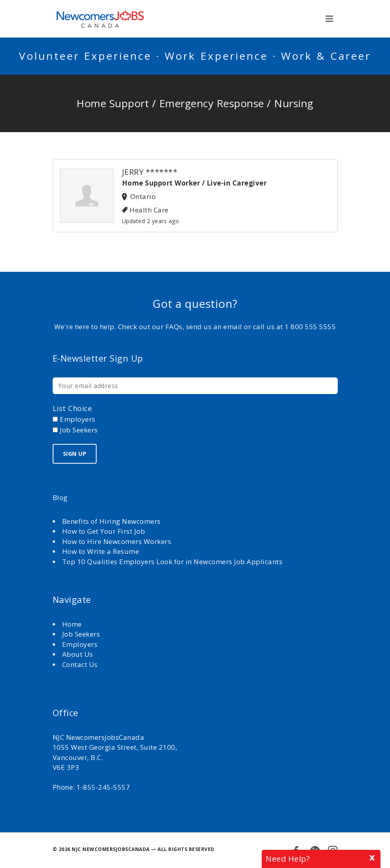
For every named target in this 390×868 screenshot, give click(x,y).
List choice (72, 408)
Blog (60, 497)
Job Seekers (81, 634)
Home (73, 624)
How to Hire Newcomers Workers (117, 541)
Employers (80, 644)
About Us (79, 654)
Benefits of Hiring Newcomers (111, 521)
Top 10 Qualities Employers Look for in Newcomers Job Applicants (172, 562)
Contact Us (80, 664)
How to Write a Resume (101, 551)
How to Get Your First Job (104, 531)
